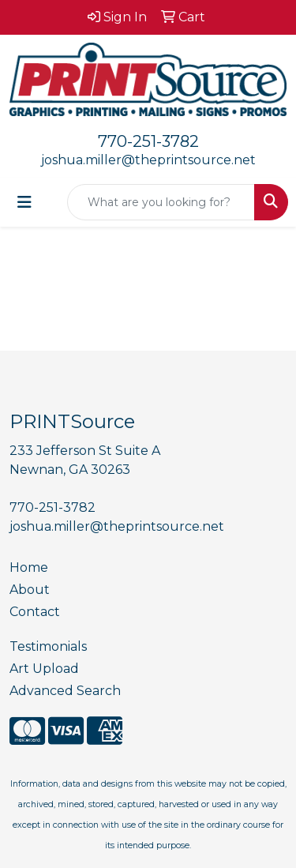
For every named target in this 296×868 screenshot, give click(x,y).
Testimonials (48, 646)
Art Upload (44, 669)
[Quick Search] (161, 202)
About (30, 590)
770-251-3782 (148, 141)
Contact (35, 612)
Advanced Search (65, 691)
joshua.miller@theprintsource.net (148, 160)
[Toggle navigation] (24, 202)
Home (29, 567)
